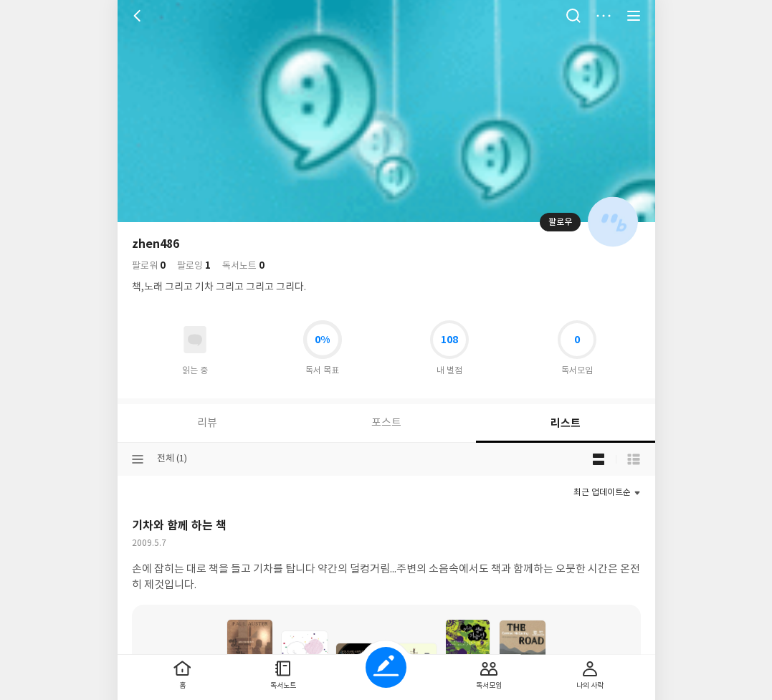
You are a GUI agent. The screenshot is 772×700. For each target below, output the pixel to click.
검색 (573, 16)
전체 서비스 (634, 16)
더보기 (604, 16)
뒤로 (139, 16)
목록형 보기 (634, 459)
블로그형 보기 (599, 459)
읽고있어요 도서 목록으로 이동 (195, 340)
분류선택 (138, 459)
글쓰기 (386, 667)
